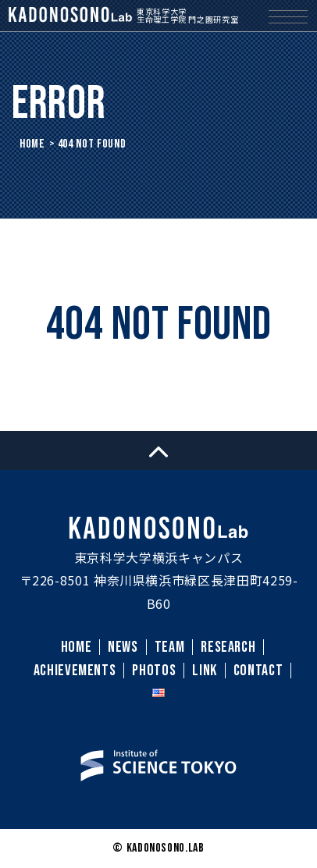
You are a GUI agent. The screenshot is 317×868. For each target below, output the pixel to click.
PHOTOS (154, 671)
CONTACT (258, 671)
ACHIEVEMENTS (75, 671)
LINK (205, 671)
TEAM (170, 647)
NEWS (123, 647)
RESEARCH (228, 647)
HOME (32, 144)
